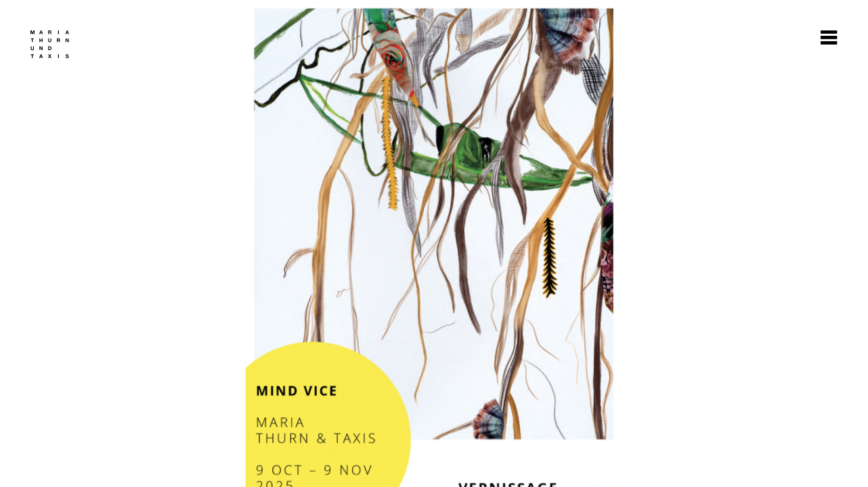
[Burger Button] (829, 39)
